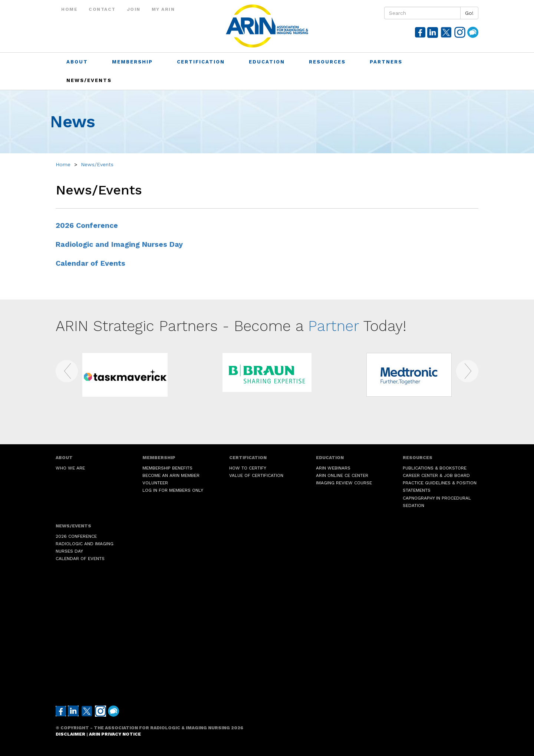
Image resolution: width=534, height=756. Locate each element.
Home (69, 9)
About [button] (78, 62)
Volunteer (155, 483)
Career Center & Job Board (436, 475)
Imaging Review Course (344, 483)
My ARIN (163, 9)
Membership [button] (133, 62)
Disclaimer (70, 734)
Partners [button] (387, 62)
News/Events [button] (90, 80)
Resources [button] (328, 62)
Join (134, 9)
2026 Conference (87, 225)
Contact (102, 9)
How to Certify (248, 468)
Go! (469, 13)
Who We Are (70, 468)
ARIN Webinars (333, 468)
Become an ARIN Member (171, 475)
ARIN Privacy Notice (115, 734)
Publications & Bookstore (435, 468)
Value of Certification (256, 475)
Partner (334, 326)
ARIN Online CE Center (342, 475)
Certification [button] (202, 62)
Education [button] (268, 62)
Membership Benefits (167, 468)
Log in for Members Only (173, 490)
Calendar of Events (90, 263)
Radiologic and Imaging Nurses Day (119, 244)
